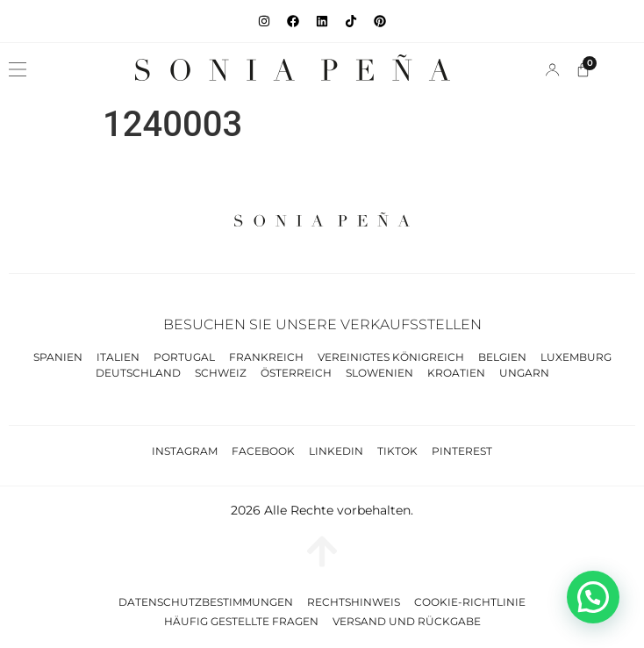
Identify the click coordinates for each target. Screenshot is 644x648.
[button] (18, 69)
